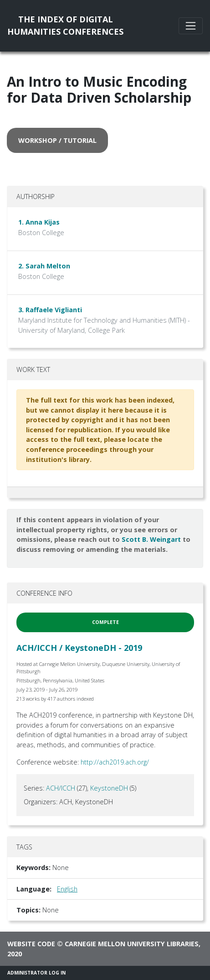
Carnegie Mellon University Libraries (132, 944)
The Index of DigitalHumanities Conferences (65, 25)
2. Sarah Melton (44, 266)
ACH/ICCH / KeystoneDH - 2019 (79, 648)
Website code (31, 944)
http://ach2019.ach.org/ (115, 762)
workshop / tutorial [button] (57, 140)
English (67, 889)
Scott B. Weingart (151, 539)
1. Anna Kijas (39, 222)
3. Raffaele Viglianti (50, 310)
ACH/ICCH (61, 788)
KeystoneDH (109, 788)
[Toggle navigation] (191, 26)
